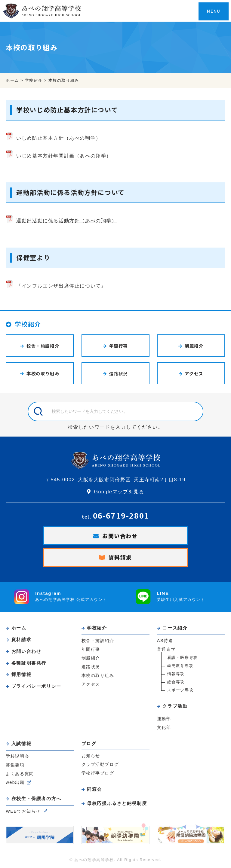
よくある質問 (20, 773)
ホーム (19, 628)
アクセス (194, 373)
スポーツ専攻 (180, 690)
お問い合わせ (120, 536)
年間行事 (119, 346)
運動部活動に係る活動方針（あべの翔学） (66, 221)
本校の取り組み (43, 373)
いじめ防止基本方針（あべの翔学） (59, 138)
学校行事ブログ (98, 772)
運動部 (164, 718)
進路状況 (119, 373)
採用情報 (22, 673)
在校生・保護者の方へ (37, 798)
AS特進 (165, 640)
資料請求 (120, 557)
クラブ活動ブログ (100, 764)
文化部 (164, 727)
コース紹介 (175, 628)
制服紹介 (194, 346)
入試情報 (22, 743)
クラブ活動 (175, 706)
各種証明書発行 (29, 662)
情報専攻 (176, 673)
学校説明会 (17, 755)
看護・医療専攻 (183, 657)
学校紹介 (28, 324)
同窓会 (95, 789)
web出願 (15, 781)
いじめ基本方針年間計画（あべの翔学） (64, 156)
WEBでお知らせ (23, 810)
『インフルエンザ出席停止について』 (61, 286)
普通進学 (166, 649)
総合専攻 (176, 682)
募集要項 (15, 764)
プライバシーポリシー (37, 685)
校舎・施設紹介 (43, 346)
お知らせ (91, 755)
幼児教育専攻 (180, 665)
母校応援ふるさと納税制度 (117, 802)
